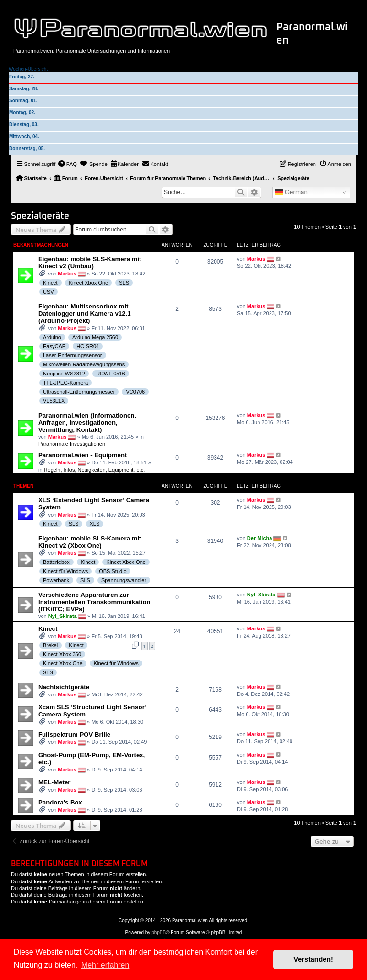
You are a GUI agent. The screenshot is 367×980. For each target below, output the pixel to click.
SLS (124, 283)
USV (49, 292)
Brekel (50, 645)
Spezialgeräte (40, 216)
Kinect (50, 283)
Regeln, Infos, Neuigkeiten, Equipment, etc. (95, 470)
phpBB (159, 932)
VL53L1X (54, 401)
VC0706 (135, 392)
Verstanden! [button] (313, 959)
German (291, 192)
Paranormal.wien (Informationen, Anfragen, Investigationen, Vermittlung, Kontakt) (87, 423)
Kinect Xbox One (89, 283)
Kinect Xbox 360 (62, 654)
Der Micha (260, 538)
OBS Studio (113, 571)
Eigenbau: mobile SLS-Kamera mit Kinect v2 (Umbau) (90, 263)
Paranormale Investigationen (72, 444)
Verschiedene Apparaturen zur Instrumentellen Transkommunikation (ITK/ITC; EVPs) (94, 602)
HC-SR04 (88, 346)
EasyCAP (54, 346)
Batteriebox (56, 562)
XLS (95, 524)
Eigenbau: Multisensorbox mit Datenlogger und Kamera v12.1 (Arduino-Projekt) (84, 314)
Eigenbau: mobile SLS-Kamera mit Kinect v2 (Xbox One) (90, 542)
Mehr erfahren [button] (105, 965)
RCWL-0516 (111, 374)
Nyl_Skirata (63, 616)
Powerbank (56, 580)
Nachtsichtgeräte (64, 687)
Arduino (52, 337)
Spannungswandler (124, 580)
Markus (67, 274)
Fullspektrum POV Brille (74, 734)
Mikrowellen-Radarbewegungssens (84, 364)
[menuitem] (67, 164)
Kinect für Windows (65, 571)
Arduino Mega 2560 (95, 337)
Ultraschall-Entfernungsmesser (79, 392)
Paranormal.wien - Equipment (82, 455)
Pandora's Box (60, 802)
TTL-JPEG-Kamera (65, 383)
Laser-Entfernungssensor (73, 355)
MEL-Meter (54, 782)
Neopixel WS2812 (64, 374)
